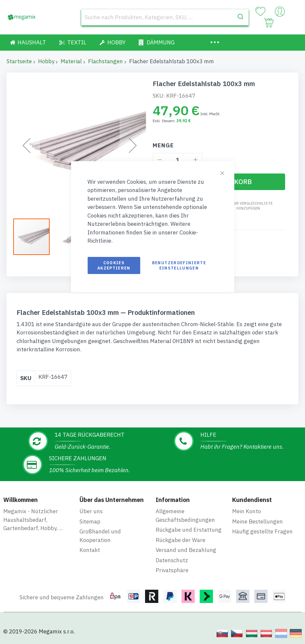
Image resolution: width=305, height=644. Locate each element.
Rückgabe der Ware (180, 537)
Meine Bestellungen (257, 518)
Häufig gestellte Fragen (262, 528)
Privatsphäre (172, 567)
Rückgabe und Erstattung (189, 526)
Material (71, 61)
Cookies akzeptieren (114, 265)
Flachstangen (105, 61)
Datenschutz (172, 557)
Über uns (91, 508)
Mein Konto (247, 508)
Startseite (19, 61)
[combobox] (165, 17)
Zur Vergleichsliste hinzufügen (252, 206)
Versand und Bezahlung (186, 547)
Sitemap (90, 518)
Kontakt (90, 547)
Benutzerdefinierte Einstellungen (179, 265)
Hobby (46, 61)
